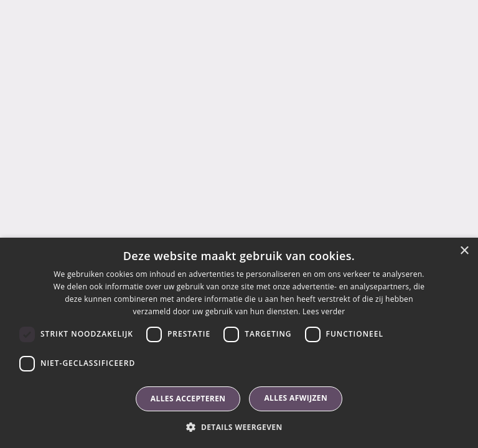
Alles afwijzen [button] (296, 398)
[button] (239, 427)
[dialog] (239, 343)
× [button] (464, 251)
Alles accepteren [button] (188, 399)
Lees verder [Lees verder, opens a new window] (324, 311)
